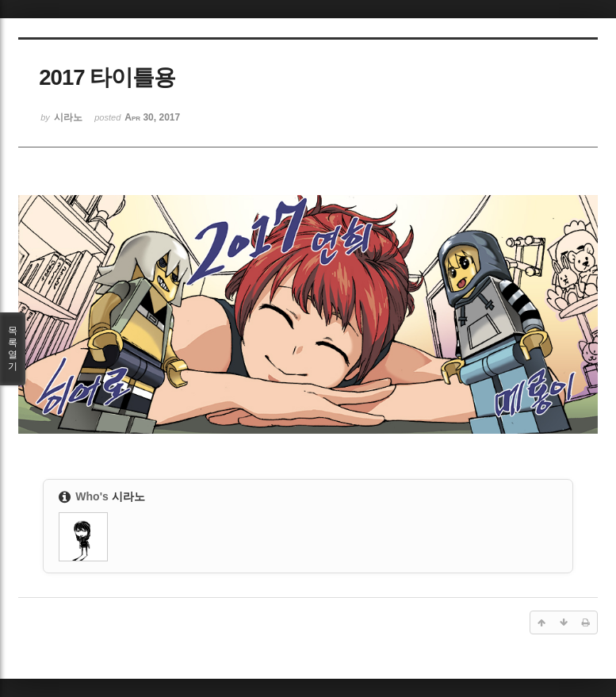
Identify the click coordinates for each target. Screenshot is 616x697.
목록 (13, 349)
